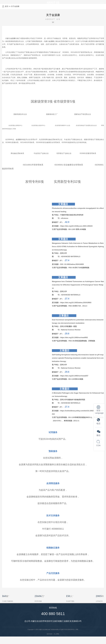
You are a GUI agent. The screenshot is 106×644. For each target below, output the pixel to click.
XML (77, 630)
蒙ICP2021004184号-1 (68, 630)
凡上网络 (56, 634)
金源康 (13, 38)
